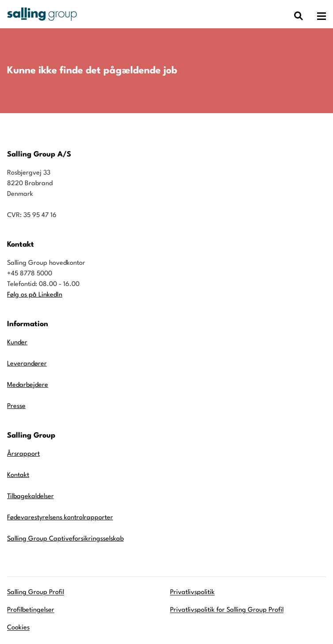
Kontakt (18, 475)
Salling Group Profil (36, 593)
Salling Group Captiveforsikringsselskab (65, 539)
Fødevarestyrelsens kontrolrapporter (60, 518)
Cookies (18, 628)
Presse (16, 406)
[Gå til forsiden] (42, 14)
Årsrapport (23, 454)
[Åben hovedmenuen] (322, 16)
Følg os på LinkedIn (35, 295)
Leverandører (27, 364)
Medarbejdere (28, 385)
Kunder (17, 343)
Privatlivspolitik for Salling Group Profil (227, 610)
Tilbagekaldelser (30, 497)
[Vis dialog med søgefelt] (299, 16)
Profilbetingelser (31, 610)
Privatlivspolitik (192, 593)
